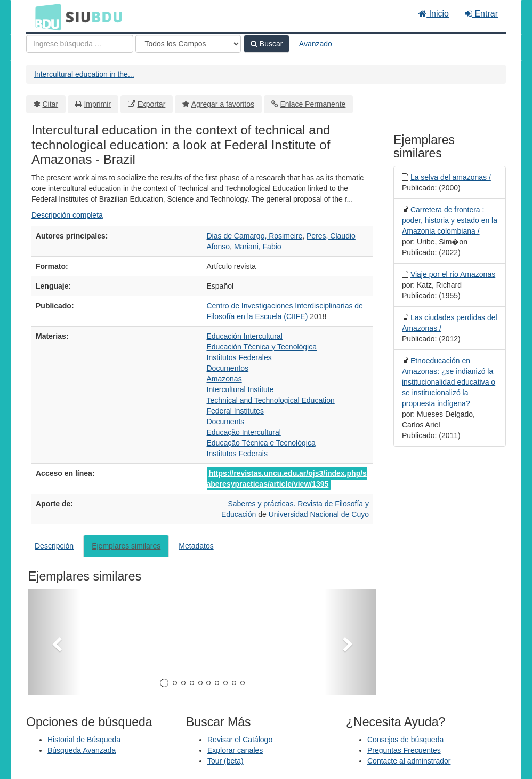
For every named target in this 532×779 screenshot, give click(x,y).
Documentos (228, 368)
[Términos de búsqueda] (80, 44)
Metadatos (196, 546)
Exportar (151, 104)
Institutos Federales (239, 357)
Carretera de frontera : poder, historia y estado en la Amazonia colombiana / (450, 220)
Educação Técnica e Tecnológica (261, 443)
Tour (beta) (225, 761)
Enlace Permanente (313, 104)
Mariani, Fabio (258, 247)
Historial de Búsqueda (84, 740)
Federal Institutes (235, 411)
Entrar (481, 14)
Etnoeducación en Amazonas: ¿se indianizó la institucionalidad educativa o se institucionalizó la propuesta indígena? (449, 382)
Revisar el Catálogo (240, 740)
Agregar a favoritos (223, 104)
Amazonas (224, 379)
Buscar (267, 44)
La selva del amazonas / (451, 177)
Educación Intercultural (245, 336)
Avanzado (316, 44)
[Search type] (188, 44)
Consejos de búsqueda (405, 740)
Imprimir (97, 104)
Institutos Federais (237, 454)
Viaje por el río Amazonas (453, 274)
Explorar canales (235, 750)
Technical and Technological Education (271, 400)
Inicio (434, 14)
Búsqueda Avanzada (82, 750)
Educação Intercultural (244, 432)
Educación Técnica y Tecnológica (262, 347)
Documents (226, 422)
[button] (54, 642)
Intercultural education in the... (84, 74)
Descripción (54, 546)
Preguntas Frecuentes (404, 750)
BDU (45, 17)
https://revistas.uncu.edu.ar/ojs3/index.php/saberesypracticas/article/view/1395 (287, 479)
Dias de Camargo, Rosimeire (255, 236)
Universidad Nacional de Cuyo (319, 514)
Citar (51, 104)
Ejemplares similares (126, 546)
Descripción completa (67, 215)
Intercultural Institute (240, 389)
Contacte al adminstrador (409, 761)
